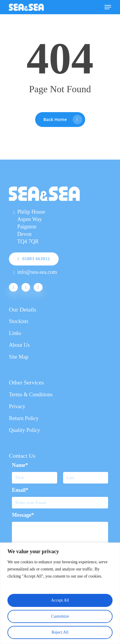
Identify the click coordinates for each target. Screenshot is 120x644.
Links (15, 333)
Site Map (19, 357)
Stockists (19, 321)
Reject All (60, 632)
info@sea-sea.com (37, 272)
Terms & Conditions (31, 395)
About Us (19, 345)
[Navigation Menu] (108, 7)
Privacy (17, 406)
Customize (60, 616)
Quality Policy (25, 430)
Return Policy (24, 418)
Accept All (60, 600)
